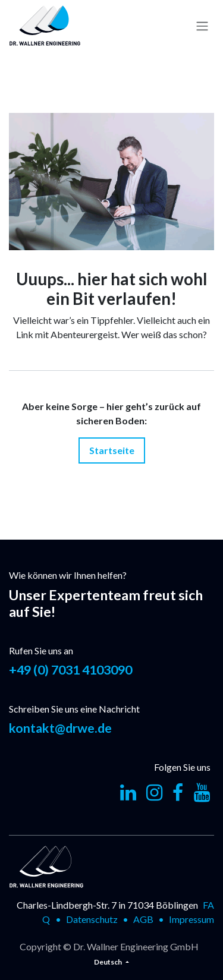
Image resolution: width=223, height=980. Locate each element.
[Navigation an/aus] (202, 26)
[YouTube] (202, 793)
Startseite (112, 450)
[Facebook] (178, 793)
